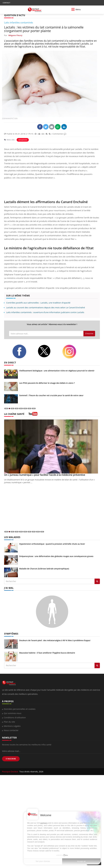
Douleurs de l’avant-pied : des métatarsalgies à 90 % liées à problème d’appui (55, 640)
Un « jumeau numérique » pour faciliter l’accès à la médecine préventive (45, 475)
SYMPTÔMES (11, 634)
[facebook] (23, 351)
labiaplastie (23, 140)
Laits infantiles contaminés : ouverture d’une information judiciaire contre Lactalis (45, 312)
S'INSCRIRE (11, 759)
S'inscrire (89, 333)
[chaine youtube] (33, 415)
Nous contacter (11, 730)
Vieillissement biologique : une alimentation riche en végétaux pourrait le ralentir (57, 371)
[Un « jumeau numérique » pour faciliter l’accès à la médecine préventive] (52, 447)
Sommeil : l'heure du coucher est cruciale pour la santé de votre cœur (51, 395)
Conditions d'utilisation (15, 717)
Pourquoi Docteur (10, 772)
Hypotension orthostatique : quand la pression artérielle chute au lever (52, 544)
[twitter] (48, 351)
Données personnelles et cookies (20, 709)
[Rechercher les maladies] (97, 581)
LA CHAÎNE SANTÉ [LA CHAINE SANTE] (14, 414)
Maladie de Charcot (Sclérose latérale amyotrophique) (44, 569)
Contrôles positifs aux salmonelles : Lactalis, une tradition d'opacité (38, 303)
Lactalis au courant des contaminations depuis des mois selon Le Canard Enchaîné (46, 307)
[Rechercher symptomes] (97, 665)
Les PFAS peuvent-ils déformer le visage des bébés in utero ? (47, 383)
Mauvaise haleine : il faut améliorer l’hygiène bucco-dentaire (47, 653)
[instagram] (73, 352)
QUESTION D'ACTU (15, 15)
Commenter (59, 134)
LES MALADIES (12, 537)
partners (44, 823)
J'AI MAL (9, 588)
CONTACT (6, 3)
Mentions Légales (12, 726)
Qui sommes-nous (13, 713)
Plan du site (9, 722)
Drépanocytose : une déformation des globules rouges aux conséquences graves (56, 556)
